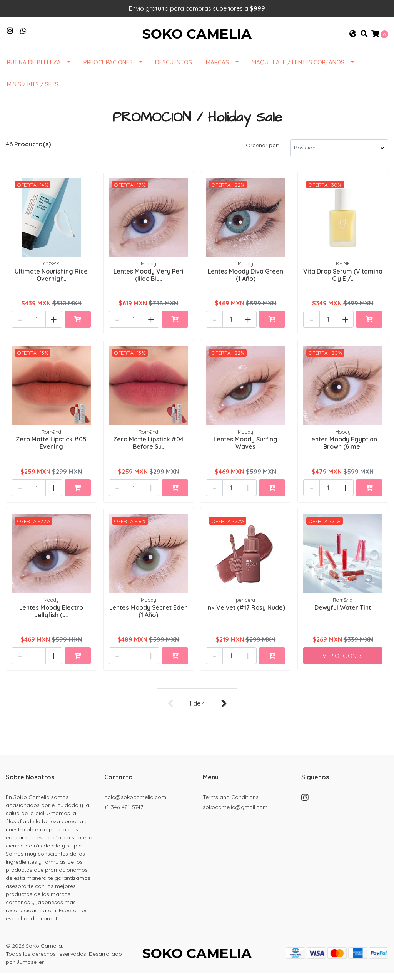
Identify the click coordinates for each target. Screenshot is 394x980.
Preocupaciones (108, 70)
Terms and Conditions (231, 802)
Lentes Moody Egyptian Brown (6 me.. (343, 450)
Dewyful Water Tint (343, 614)
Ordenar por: (262, 153)
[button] (353, 38)
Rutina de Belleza (34, 70)
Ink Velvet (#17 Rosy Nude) (246, 618)
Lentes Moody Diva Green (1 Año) (245, 281)
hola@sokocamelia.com (135, 802)
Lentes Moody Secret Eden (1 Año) (149, 618)
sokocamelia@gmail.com (235, 812)
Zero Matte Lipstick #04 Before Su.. (148, 450)
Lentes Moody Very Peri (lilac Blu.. (149, 281)
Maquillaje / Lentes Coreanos (298, 70)
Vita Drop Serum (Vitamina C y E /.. (343, 281)
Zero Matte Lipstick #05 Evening (51, 450)
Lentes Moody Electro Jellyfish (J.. (51, 618)
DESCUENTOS (174, 70)
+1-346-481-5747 (124, 812)
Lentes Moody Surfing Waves (245, 450)
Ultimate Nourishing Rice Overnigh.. (51, 281)
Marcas (217, 70)
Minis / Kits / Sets (33, 91)
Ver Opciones (343, 663)
